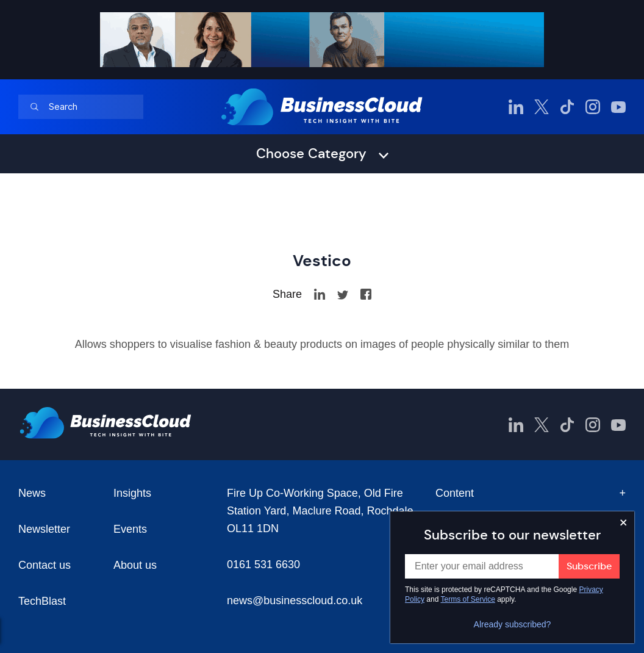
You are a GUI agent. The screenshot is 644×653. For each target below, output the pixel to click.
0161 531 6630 (263, 565)
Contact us (45, 565)
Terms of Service (468, 599)
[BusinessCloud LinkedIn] (516, 107)
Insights (132, 493)
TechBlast (42, 601)
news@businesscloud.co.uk (295, 601)
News (32, 493)
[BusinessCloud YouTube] (618, 107)
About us (135, 565)
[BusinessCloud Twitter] (542, 107)
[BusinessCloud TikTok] (567, 107)
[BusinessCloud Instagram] (593, 107)
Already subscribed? (513, 624)
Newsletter (44, 529)
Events (130, 529)
